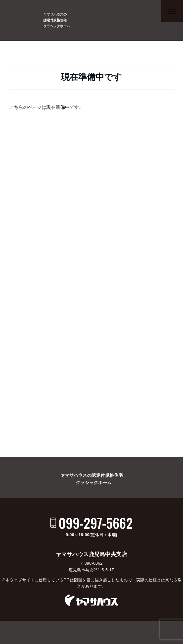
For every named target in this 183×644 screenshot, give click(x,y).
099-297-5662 (96, 523)
